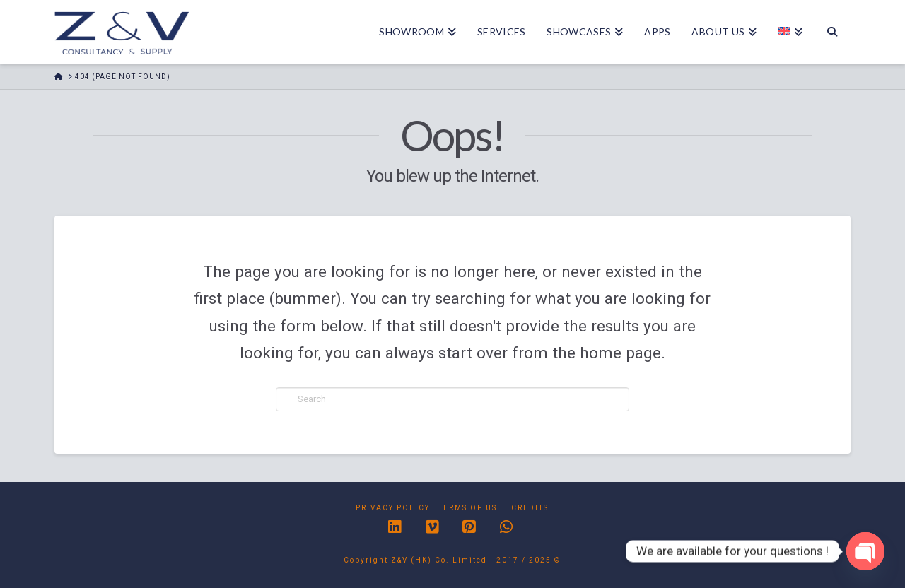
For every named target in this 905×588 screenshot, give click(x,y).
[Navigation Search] (832, 32)
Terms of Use (471, 508)
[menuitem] (790, 32)
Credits (530, 508)
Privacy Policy (393, 508)
